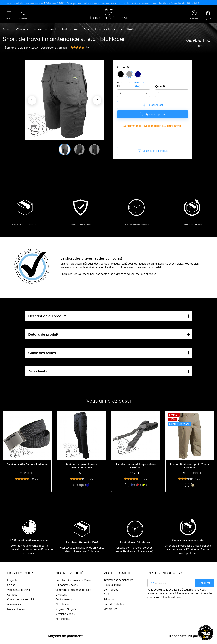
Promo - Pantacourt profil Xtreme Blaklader (190, 466)
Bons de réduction (114, 604)
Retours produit (113, 585)
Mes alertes (110, 609)
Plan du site (62, 604)
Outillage (12, 595)
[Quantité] (172, 93)
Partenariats (63, 619)
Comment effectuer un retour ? (73, 590)
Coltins (11, 585)
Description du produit (54, 48)
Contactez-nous (65, 599)
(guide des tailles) (139, 84)
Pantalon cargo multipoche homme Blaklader (81, 466)
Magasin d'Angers (66, 609)
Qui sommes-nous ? (67, 585)
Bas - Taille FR (134, 85)
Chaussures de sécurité (21, 599)
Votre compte (118, 573)
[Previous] (32, 100)
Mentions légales (65, 614)
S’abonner (204, 583)
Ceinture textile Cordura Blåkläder (27, 465)
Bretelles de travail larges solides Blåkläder (136, 466)
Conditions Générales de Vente (73, 580)
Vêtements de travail (19, 590)
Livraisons (61, 595)
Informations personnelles (118, 580)
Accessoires (14, 604)
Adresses (109, 599)
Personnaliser (152, 105)
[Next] (97, 100)
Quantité (160, 86)
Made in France (16, 609)
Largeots (12, 580)
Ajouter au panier (152, 114)
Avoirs (107, 594)
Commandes (111, 590)
